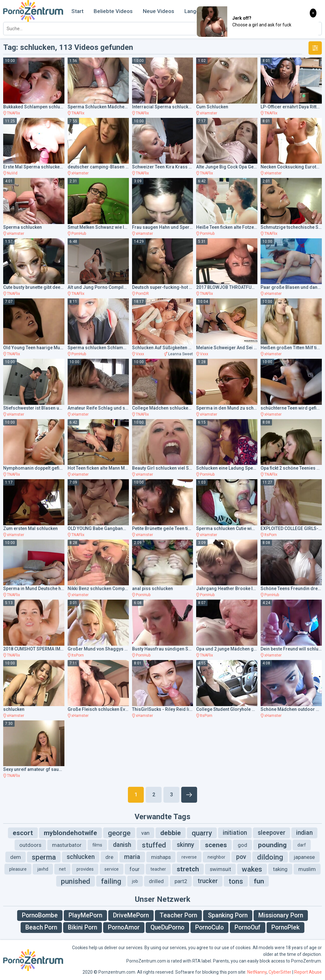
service (112, 869)
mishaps (161, 857)
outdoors (30, 845)
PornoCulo (209, 927)
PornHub (79, 234)
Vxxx (140, 354)
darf (302, 845)
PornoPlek (285, 927)
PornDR (142, 294)
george (119, 833)
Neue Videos (159, 11)
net (62, 869)
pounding (272, 845)
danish (122, 845)
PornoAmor (124, 927)
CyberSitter (280, 972)
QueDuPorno (167, 927)
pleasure (18, 869)
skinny (186, 845)
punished (76, 881)
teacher (158, 869)
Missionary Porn (281, 915)
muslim (307, 869)
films (97, 845)
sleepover (272, 833)
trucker (208, 881)
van (145, 833)
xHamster (209, 113)
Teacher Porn (178, 915)
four (135, 869)
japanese (304, 857)
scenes (216, 845)
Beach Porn (41, 927)
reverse (189, 857)
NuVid (12, 173)
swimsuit (220, 869)
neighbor (216, 857)
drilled (156, 881)
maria (132, 857)
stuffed (154, 845)
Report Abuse (308, 972)
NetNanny (257, 972)
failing (111, 881)
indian (304, 833)
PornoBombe (40, 915)
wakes (252, 869)
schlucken (81, 857)
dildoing (270, 857)
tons (236, 881)
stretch (188, 869)
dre (109, 857)
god (242, 845)
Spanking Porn (228, 915)
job (135, 881)
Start (77, 11)
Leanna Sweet (181, 354)
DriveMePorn (131, 915)
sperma (44, 857)
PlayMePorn (85, 915)
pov (241, 857)
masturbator (67, 845)
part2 (181, 881)
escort (23, 833)
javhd (43, 869)
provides (85, 869)
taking (280, 869)
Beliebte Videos (113, 11)
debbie (171, 833)
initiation (235, 833)
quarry (202, 833)
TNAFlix (13, 113)
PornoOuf (248, 927)
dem (16, 857)
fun (259, 881)
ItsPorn (271, 535)
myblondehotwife (70, 833)
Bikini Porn (83, 927)
